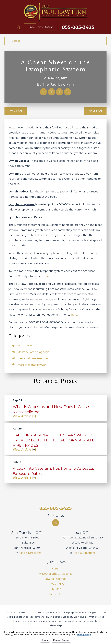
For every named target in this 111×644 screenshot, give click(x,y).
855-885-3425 (78, 27)
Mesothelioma (27, 345)
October (16, 41)
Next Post (95, 111)
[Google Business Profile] (56, 523)
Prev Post (15, 111)
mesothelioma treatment (34, 358)
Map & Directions (30, 553)
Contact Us (55, 594)
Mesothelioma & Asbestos (56, 574)
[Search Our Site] (18, 27)
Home (56, 569)
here (47, 276)
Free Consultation (41, 27)
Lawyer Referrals (55, 579)
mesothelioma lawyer (32, 365)
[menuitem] (56, 569)
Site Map (56, 589)
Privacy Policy (56, 584)
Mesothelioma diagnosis (33, 352)
